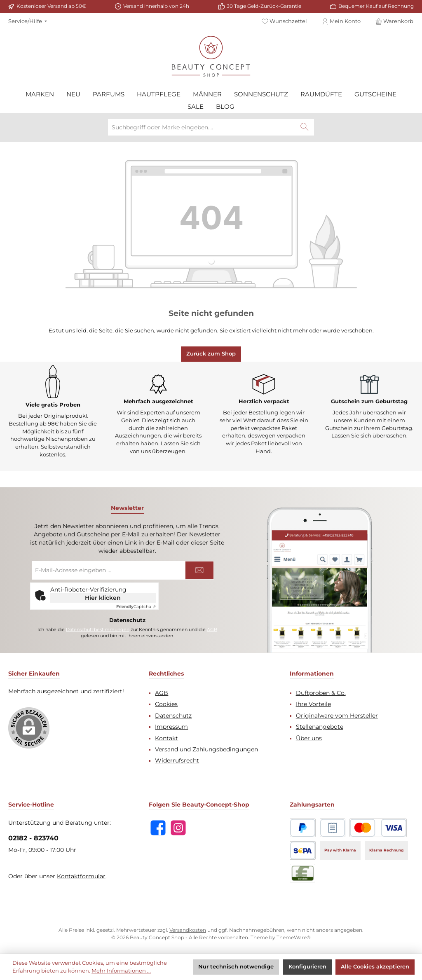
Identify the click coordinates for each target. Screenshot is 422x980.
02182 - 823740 (33, 838)
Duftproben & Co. (321, 693)
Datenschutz (173, 716)
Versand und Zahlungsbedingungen (206, 749)
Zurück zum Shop (211, 354)
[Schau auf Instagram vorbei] (178, 828)
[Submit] (199, 570)
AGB (212, 629)
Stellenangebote (320, 727)
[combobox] (202, 127)
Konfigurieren (307, 967)
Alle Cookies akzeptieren (375, 967)
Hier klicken (103, 598)
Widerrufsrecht (177, 760)
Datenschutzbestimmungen (98, 629)
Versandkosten (188, 930)
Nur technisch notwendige (236, 967)
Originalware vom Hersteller (337, 716)
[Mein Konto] (341, 21)
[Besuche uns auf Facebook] (158, 828)
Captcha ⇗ (136, 607)
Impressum (171, 727)
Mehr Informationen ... (121, 971)
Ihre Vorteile (313, 704)
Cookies (166, 704)
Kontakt (166, 738)
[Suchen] (305, 127)
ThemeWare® (294, 938)
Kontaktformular (81, 876)
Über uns (309, 738)
